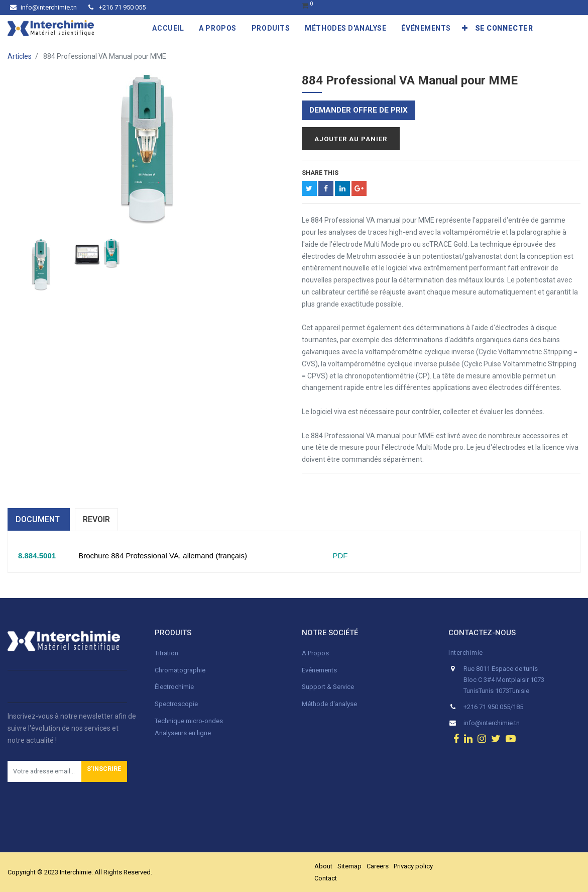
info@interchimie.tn (43, 7)
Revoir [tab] (96, 519)
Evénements (319, 670)
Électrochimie (174, 687)
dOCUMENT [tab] (39, 519)
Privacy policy (413, 866)
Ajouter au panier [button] (351, 139)
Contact (326, 878)
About (323, 866)
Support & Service (328, 687)
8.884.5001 (37, 556)
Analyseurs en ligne (183, 733)
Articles (20, 56)
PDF (336, 556)
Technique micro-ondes (189, 721)
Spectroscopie (176, 704)
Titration (166, 653)
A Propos (316, 653)
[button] (465, 28)
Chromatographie (180, 670)
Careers (378, 866)
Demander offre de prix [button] (359, 110)
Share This (320, 173)
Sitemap (349, 866)
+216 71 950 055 (117, 7)
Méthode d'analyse (329, 704)
